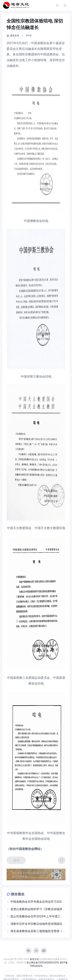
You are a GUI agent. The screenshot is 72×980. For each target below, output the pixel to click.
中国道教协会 (41, 976)
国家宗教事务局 (24, 976)
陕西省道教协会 (57, 976)
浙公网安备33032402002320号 (43, 963)
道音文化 (13, 36)
